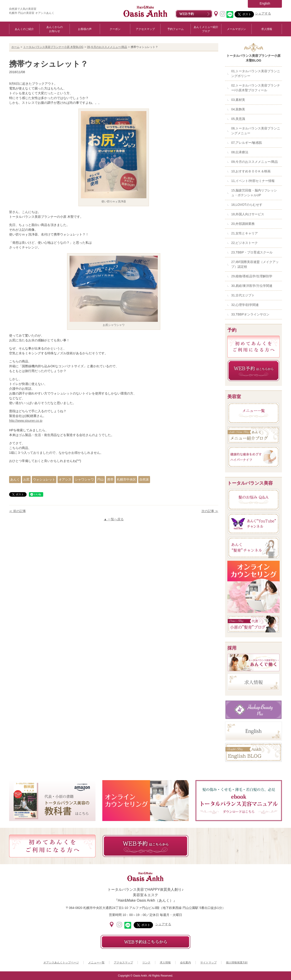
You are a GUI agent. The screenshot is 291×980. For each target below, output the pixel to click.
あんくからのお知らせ (55, 29)
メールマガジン (236, 29)
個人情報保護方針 (237, 963)
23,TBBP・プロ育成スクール (252, 252)
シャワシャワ (84, 479)
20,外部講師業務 (243, 224)
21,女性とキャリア (245, 233)
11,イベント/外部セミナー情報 (253, 181)
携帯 (110, 479)
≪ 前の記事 (18, 511)
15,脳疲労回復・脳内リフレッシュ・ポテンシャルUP (254, 193)
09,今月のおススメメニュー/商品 (107, 47)
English (265, 3)
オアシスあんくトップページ (61, 963)
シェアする (263, 13)
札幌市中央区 (126, 479)
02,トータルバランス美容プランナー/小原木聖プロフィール (256, 88)
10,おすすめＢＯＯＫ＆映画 (251, 171)
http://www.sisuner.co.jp (26, 421)
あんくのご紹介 (24, 29)
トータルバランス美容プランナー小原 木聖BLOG (53, 47)
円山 (100, 479)
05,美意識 (238, 119)
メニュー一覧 (96, 963)
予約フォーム (176, 29)
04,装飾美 (238, 109)
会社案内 (186, 963)
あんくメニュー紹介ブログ (206, 29)
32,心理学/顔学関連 (245, 305)
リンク (146, 963)
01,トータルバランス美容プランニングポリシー (256, 73)
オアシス (65, 479)
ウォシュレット (44, 479)
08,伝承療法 (240, 152)
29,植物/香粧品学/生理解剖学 (252, 276)
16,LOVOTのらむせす (247, 205)
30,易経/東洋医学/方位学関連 (252, 286)
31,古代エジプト (243, 295)
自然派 (144, 479)
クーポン (115, 29)
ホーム (15, 47)
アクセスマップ (145, 29)
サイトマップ (208, 963)
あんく (15, 479)
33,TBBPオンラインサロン (250, 314)
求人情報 (267, 29)
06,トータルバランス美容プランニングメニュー (256, 131)
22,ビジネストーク (245, 243)
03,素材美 (238, 100)
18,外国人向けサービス (248, 214)
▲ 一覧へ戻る (114, 519)
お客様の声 (85, 29)
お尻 (26, 479)
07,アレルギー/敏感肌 (247, 143)
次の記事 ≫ (210, 511)
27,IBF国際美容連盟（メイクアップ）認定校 (255, 264)
